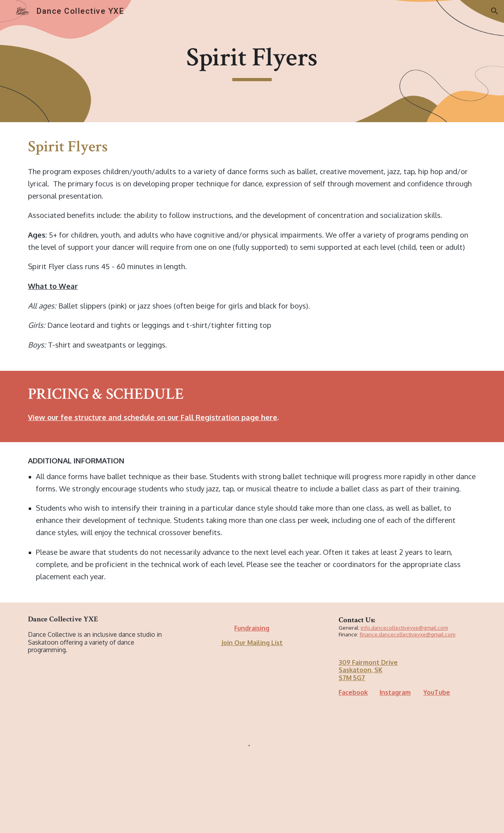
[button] (495, 11)
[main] (252, 61)
